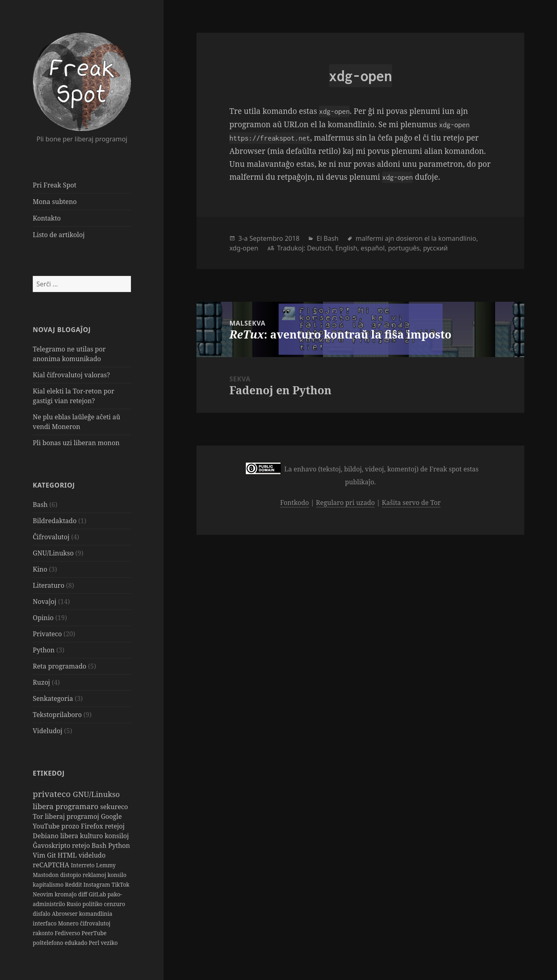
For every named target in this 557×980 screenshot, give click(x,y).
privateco (53, 794)
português (404, 248)
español (372, 248)
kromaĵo (66, 894)
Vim (40, 855)
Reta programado (59, 666)
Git (52, 855)
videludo (92, 855)
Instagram (97, 884)
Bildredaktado (55, 521)
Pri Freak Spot (55, 185)
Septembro (266, 238)
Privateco (47, 634)
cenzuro (115, 904)
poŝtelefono (49, 943)
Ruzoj (41, 682)
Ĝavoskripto (52, 845)
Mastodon (46, 875)
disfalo (42, 914)
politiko (93, 904)
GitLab (98, 894)
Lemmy (106, 865)
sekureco (114, 807)
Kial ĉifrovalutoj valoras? (71, 375)
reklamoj (95, 875)
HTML (68, 855)
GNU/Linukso (53, 553)
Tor (39, 816)
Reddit (74, 884)
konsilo (117, 875)
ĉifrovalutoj (95, 923)
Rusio (75, 904)
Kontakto (47, 218)
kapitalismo (49, 884)
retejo (82, 845)
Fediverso (68, 933)
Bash (40, 505)
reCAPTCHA (52, 865)
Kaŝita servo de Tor (411, 503)
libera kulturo (82, 836)
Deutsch (319, 248)
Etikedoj (49, 773)
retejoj (115, 826)
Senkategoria (53, 698)
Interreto (83, 865)
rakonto (44, 933)
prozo (71, 826)
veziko (109, 943)
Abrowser (65, 914)
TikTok (120, 884)
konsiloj (117, 836)
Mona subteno (55, 202)
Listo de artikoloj (59, 235)
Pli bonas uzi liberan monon (76, 443)
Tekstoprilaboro (57, 715)
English (346, 248)
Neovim (44, 894)
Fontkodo (294, 503)
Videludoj (47, 731)
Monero (69, 923)
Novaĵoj (45, 601)
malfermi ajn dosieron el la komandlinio (416, 238)
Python (44, 650)
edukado (77, 943)
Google (111, 816)
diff (83, 894)
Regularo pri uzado (346, 503)
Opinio (43, 618)
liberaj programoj (73, 816)
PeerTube (94, 933)
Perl (95, 943)
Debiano (46, 836)
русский (436, 248)
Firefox (93, 826)
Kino (40, 569)
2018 (292, 238)
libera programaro (66, 806)
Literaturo (49, 585)
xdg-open (244, 248)
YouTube (47, 826)
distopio (72, 875)
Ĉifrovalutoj (51, 537)
